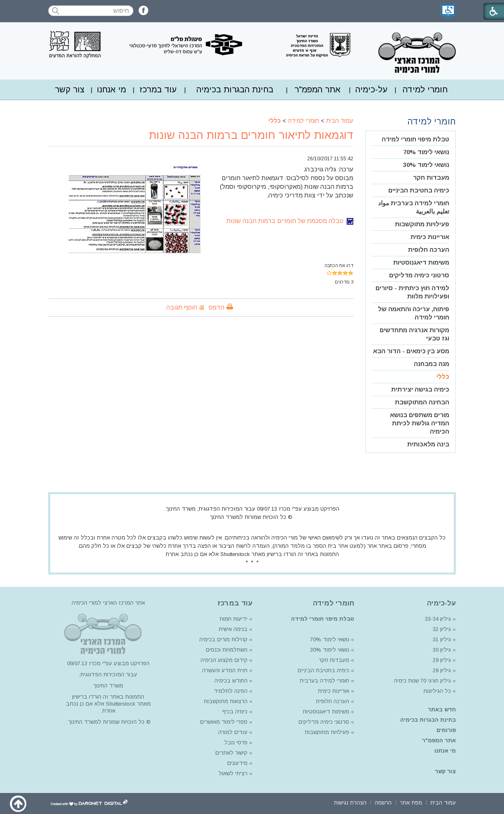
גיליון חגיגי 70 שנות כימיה (422, 681)
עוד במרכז (158, 89)
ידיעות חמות (233, 619)
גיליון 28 (442, 670)
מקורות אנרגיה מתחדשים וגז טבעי (414, 334)
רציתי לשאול (233, 773)
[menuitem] (425, 90)
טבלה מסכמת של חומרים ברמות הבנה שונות (290, 221)
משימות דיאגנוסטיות (421, 262)
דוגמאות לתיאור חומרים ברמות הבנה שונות (251, 135)
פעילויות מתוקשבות (422, 224)
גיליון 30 (442, 650)
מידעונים (237, 763)
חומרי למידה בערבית (324, 681)
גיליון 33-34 (438, 619)
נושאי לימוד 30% (426, 165)
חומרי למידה (425, 89)
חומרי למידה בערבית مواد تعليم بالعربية (414, 207)
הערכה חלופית (429, 250)
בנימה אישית (233, 629)
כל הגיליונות (437, 691)
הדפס (217, 307)
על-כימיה (371, 89)
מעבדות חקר (431, 177)
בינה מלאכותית (428, 444)
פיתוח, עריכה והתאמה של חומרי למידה (414, 313)
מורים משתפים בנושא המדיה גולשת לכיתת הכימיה (420, 423)
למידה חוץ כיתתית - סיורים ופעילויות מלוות (412, 292)
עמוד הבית (340, 121)
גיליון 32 (442, 629)
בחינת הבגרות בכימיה (235, 89)
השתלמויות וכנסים (227, 650)
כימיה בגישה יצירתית (420, 389)
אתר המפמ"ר (317, 89)
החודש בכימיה (230, 681)
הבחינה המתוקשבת (422, 402)
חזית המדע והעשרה (224, 670)
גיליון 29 (442, 660)
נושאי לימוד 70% (426, 152)
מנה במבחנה (432, 364)
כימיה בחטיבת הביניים (419, 190)
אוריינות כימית (430, 237)
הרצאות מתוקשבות (225, 701)
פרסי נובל (236, 742)
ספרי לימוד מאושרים (224, 722)
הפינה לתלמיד (230, 691)
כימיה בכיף (235, 712)
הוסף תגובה (182, 307)
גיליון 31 (442, 639)
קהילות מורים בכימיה (223, 639)
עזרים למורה (232, 732)
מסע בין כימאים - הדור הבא (411, 351)
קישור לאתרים (231, 753)
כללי (275, 121)
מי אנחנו (111, 89)
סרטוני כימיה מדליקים (419, 275)
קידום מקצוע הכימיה (224, 660)
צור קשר (70, 89)
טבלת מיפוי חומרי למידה (415, 139)
